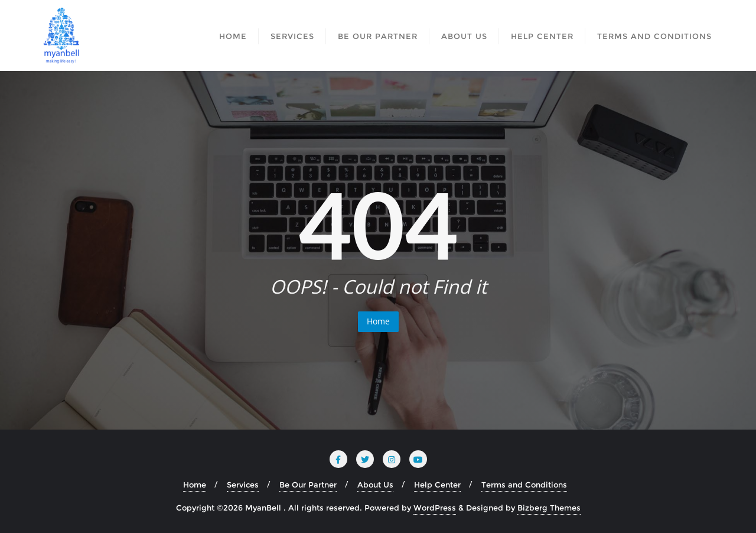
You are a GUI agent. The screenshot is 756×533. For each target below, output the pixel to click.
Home (378, 321)
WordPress (435, 508)
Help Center (437, 485)
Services (243, 485)
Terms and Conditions (524, 485)
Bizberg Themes (549, 508)
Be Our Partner (308, 485)
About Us (375, 485)
